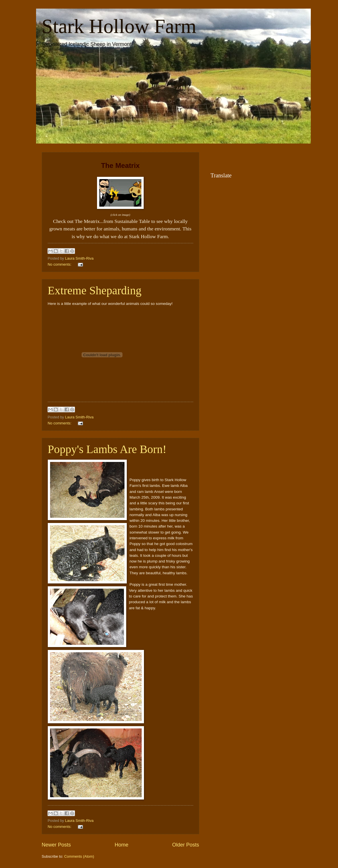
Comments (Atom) (79, 856)
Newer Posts (56, 845)
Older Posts (185, 845)
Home (121, 845)
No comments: (60, 264)
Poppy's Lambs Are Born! (107, 449)
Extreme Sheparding (95, 290)
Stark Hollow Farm (119, 26)
